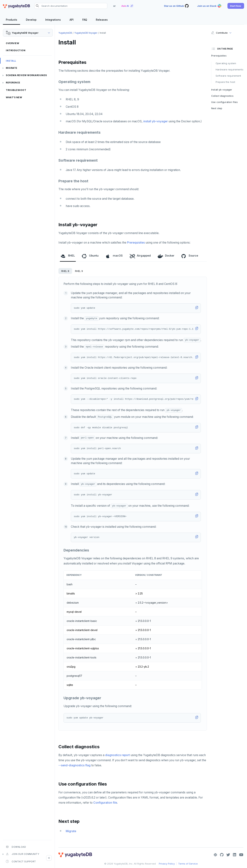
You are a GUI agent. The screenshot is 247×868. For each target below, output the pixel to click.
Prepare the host (225, 82)
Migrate (12, 68)
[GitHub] (222, 855)
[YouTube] (241, 855)
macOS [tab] (114, 256)
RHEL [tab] (68, 256)
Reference (13, 83)
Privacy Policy (167, 864)
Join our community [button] (22, 854)
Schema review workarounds (26, 75)
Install (11, 61)
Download (16, 847)
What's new (14, 97)
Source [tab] (190, 256)
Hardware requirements (229, 69)
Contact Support (21, 861)
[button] (236, 6)
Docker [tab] (166, 256)
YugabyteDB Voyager (86, 33)
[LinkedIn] (235, 855)
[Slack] (215, 855)
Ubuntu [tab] (90, 256)
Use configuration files (224, 102)
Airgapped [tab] (140, 256)
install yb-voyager (156, 121)
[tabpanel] (133, 504)
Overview (12, 43)
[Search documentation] (71, 6)
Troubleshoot (16, 90)
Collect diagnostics (222, 96)
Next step (217, 108)
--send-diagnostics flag (74, 765)
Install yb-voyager (222, 90)
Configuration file (105, 803)
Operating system (226, 63)
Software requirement (228, 76)
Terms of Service (188, 864)
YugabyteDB (65, 33)
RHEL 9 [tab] (79, 271)
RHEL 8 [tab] (65, 271)
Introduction (16, 50)
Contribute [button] (219, 33)
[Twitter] (228, 855)
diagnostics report (117, 755)
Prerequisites (136, 243)
